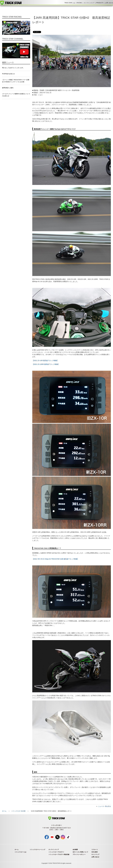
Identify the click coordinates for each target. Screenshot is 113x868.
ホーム (4, 811)
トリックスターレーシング (37, 850)
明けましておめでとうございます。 (13, 68)
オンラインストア (89, 3)
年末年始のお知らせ (8, 74)
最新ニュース (8, 62)
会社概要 (75, 850)
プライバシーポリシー (79, 854)
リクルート (95, 850)
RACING (79, 3)
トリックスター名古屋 (18, 811)
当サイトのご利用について (80, 852)
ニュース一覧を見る (105, 806)
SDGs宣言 (95, 852)
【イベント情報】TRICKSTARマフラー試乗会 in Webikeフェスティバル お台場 (16, 81)
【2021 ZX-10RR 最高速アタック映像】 (46, 364)
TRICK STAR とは (70, 3)
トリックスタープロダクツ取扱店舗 (59, 854)
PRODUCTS (100, 3)
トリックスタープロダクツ (56, 852)
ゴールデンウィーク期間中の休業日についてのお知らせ (16, 95)
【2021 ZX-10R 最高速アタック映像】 (45, 360)
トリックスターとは (20, 852)
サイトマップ (95, 854)
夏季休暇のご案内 (8, 88)
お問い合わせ (109, 3)
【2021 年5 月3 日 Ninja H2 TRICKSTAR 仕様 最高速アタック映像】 (55, 559)
